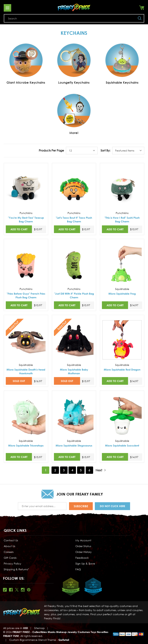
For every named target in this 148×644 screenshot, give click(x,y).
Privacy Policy (13, 563)
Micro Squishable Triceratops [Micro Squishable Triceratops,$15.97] (26, 445)
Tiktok (5, 589)
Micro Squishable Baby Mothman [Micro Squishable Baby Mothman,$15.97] (74, 371)
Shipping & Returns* (16, 569)
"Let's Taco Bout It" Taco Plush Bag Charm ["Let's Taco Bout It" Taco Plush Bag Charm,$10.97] (74, 219)
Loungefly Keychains (74, 82)
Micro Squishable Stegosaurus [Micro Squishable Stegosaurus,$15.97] (74, 445)
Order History (84, 551)
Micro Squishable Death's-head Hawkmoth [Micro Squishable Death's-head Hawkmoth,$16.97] (26, 371)
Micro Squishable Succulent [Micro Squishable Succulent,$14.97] (122, 445)
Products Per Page (51, 150)
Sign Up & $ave (85, 563)
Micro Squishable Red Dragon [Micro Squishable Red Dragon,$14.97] (122, 370)
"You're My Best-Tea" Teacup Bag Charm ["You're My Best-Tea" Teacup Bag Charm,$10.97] (26, 219)
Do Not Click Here (112, 506)
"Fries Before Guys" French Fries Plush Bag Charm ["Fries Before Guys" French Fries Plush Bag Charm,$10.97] (26, 295)
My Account (83, 540)
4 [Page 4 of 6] (72, 470)
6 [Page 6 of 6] (89, 470)
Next (101, 470)
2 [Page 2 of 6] (55, 470)
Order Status (83, 546)
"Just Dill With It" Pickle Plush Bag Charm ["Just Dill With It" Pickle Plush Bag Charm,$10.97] (74, 295)
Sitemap (39, 627)
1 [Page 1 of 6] (46, 470)
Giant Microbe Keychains (26, 82)
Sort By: (105, 150)
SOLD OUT (19, 381)
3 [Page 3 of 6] (64, 470)
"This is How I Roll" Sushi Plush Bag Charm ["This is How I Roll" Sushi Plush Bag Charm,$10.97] (122, 219)
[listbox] (82, 151)
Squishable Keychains (122, 82)
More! (74, 133)
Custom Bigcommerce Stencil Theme (33, 639)
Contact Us (11, 540)
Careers (9, 551)
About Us (9, 546)
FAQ (78, 569)
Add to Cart (19, 229)
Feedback (82, 557)
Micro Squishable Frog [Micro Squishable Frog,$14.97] (122, 294)
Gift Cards (10, 557)
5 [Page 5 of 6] (81, 470)
